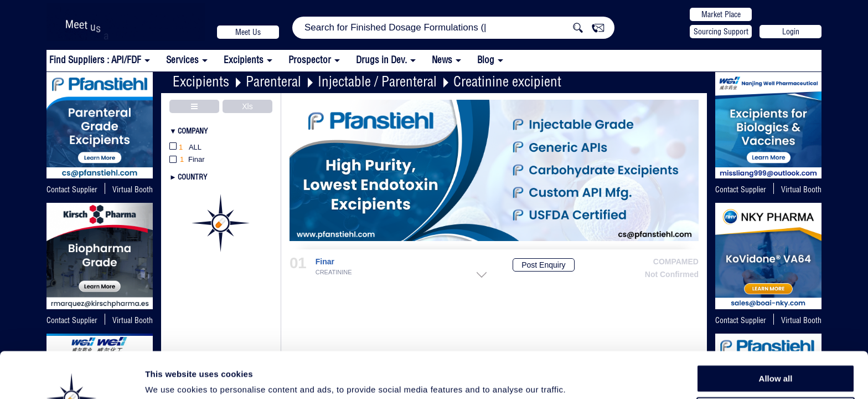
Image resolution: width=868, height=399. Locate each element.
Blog (486, 60)
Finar (325, 262)
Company (193, 131)
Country (192, 177)
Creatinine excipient (507, 81)
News (442, 60)
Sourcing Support (721, 32)
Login (791, 32)
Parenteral (273, 81)
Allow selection (775, 358)
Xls (247, 106)
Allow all (776, 332)
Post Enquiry (543, 265)
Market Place (721, 14)
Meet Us (248, 32)
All (185, 148)
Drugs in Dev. (381, 60)
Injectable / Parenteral (377, 81)
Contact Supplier (72, 190)
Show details (581, 378)
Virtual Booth (801, 190)
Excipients (201, 81)
